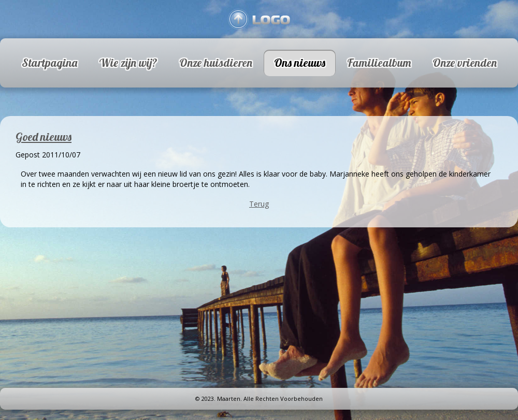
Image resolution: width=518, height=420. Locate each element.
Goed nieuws (44, 137)
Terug (259, 204)
